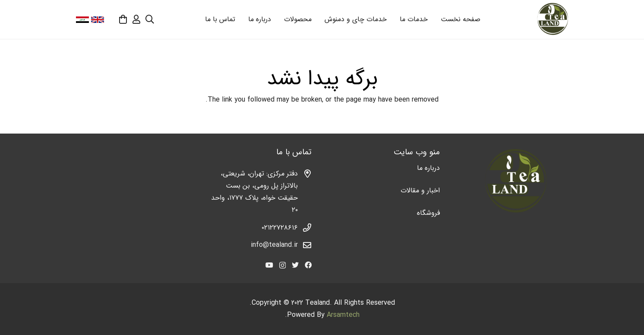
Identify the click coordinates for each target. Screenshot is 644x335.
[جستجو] (150, 20)
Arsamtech (343, 315)
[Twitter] (295, 265)
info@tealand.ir (274, 245)
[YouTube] (269, 265)
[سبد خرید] (123, 19)
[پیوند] (552, 19)
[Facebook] (308, 265)
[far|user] (136, 19)
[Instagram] (283, 265)
